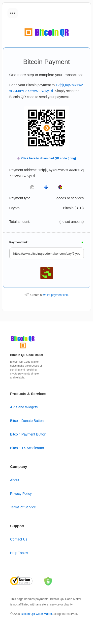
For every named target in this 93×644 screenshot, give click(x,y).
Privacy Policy (21, 494)
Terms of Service (23, 507)
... (13, 11)
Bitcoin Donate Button (27, 421)
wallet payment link (55, 295)
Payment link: (19, 242)
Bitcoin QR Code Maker (36, 614)
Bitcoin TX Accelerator (27, 448)
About (15, 480)
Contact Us (19, 539)
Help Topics (19, 553)
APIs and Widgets (24, 407)
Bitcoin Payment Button (28, 434)
